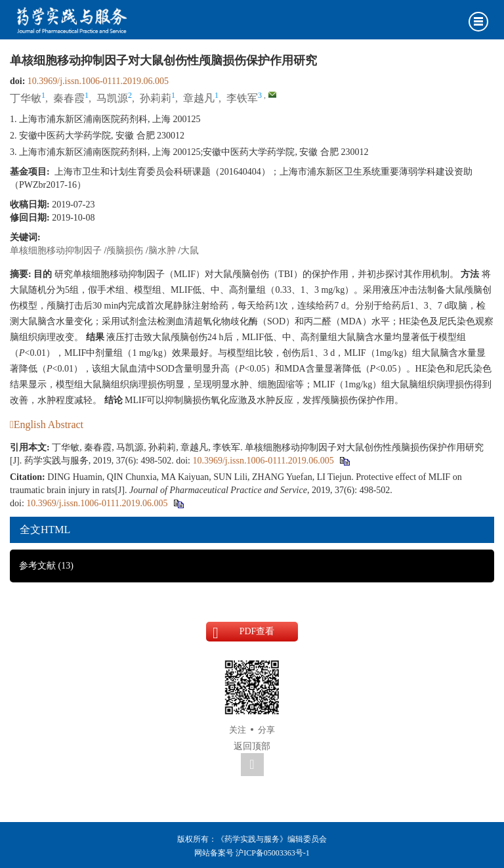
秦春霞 (69, 98)
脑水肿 (162, 250)
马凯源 (112, 98)
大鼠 (190, 250)
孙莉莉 (156, 98)
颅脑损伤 (125, 250)
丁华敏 (26, 98)
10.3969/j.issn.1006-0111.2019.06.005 (98, 81)
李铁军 (242, 98)
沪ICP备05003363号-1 (273, 853)
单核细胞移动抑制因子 (56, 250)
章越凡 (199, 98)
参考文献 (46, 566)
